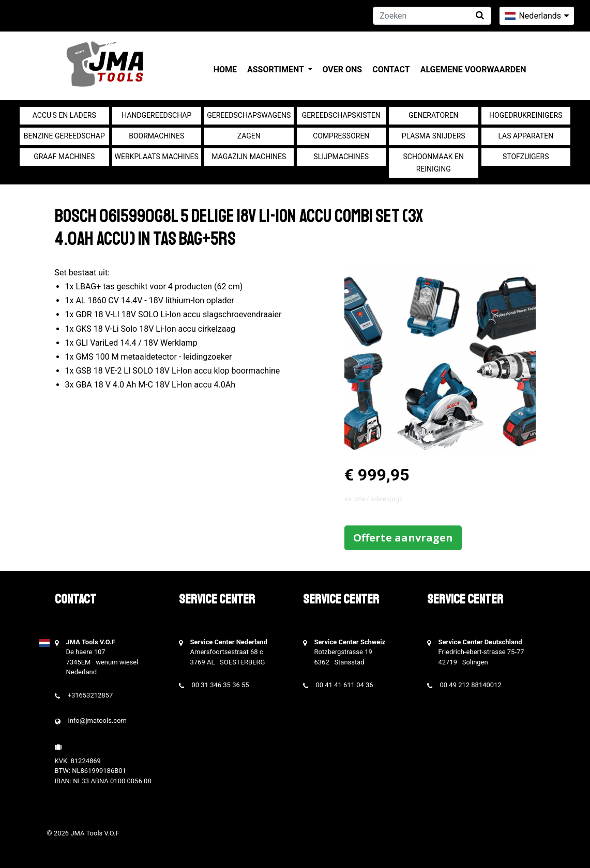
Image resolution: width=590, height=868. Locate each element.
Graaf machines (64, 157)
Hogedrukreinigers (526, 115)
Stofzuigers (526, 157)
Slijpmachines (341, 157)
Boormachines (156, 136)
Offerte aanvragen (403, 538)
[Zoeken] (432, 16)
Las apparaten (526, 136)
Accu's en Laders (64, 115)
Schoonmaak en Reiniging (434, 163)
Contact (391, 69)
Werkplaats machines (157, 157)
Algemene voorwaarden (473, 69)
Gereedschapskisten (341, 115)
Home (225, 69)
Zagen (249, 136)
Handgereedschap (156, 115)
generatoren (434, 115)
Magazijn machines (249, 157)
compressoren (341, 136)
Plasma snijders (434, 136)
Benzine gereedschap (64, 136)
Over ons (343, 69)
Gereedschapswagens (249, 115)
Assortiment (276, 69)
